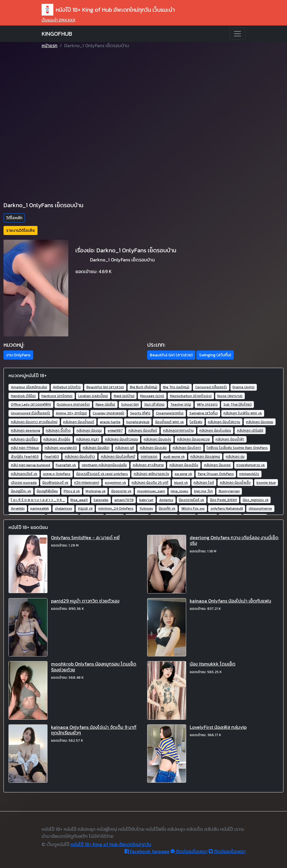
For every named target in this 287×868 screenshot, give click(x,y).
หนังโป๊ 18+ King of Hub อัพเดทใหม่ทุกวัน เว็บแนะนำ (108, 10)
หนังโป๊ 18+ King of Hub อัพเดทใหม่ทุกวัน (111, 844)
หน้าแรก (50, 45)
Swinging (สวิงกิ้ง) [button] (215, 355)
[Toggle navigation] (237, 34)
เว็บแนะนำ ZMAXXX (58, 20)
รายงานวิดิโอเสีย (21, 230)
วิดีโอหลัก (14, 218)
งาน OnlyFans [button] (18, 355)
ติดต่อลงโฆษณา (189, 851)
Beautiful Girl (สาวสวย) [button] (171, 355)
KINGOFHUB (57, 34)
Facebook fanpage (147, 851)
